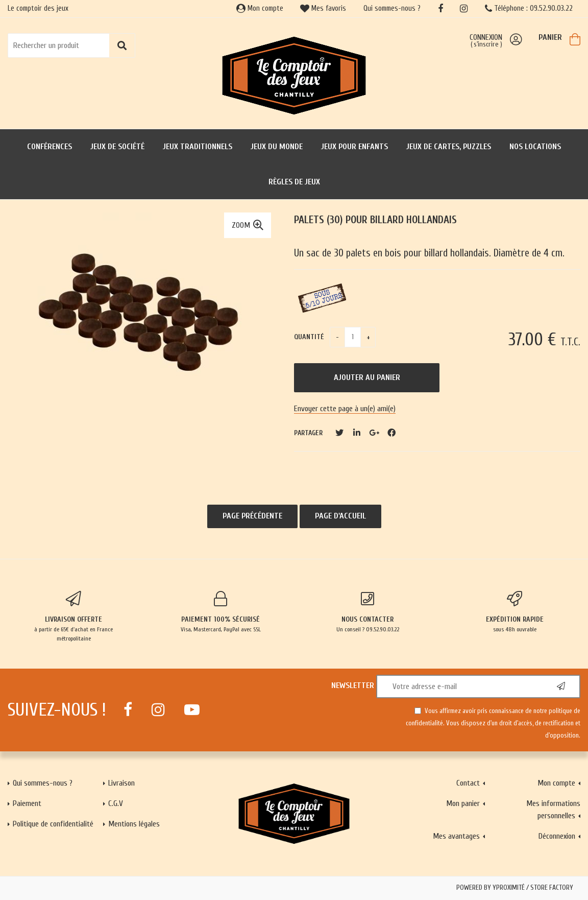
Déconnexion (557, 836)
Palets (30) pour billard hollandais (375, 220)
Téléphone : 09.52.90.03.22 (529, 8)
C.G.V (116, 803)
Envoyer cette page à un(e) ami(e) (345, 409)
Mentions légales (134, 824)
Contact (468, 783)
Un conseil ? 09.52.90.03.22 (367, 612)
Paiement (27, 803)
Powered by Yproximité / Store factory (515, 888)
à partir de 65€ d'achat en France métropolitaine (73, 617)
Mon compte (260, 8)
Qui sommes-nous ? (392, 8)
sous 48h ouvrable (514, 612)
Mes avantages (456, 836)
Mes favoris (323, 8)
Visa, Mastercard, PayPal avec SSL (220, 612)
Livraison (121, 783)
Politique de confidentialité (53, 824)
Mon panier (463, 803)
